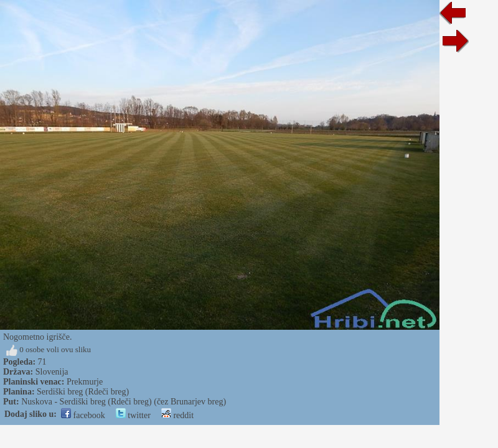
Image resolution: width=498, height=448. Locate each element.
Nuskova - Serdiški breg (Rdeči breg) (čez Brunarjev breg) (124, 402)
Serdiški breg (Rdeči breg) (83, 392)
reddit (177, 415)
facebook (83, 415)
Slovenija (52, 372)
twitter (133, 415)
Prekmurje (85, 382)
